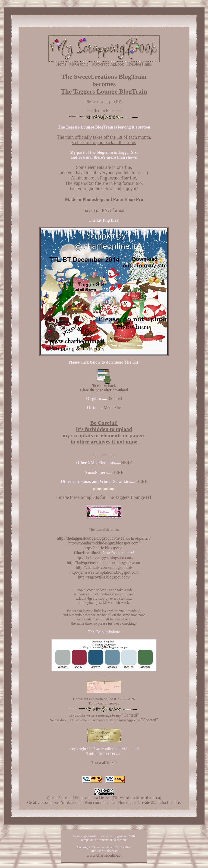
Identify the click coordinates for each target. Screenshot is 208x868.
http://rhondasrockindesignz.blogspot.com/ (104, 543)
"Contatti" (130, 715)
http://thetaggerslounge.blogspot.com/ (88, 538)
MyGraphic (79, 64)
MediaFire (112, 408)
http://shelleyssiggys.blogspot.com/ (104, 558)
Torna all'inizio (104, 763)
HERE (127, 463)
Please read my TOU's (104, 102)
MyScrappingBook (108, 64)
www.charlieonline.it (104, 855)
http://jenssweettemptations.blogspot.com (104, 572)
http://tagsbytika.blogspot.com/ (104, 577)
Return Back (104, 111)
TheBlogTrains (139, 64)
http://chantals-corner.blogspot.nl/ (104, 567)
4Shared (115, 399)
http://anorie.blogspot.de (104, 548)
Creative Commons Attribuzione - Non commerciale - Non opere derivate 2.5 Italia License (103, 802)
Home (61, 64)
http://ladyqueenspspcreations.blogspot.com (104, 563)
